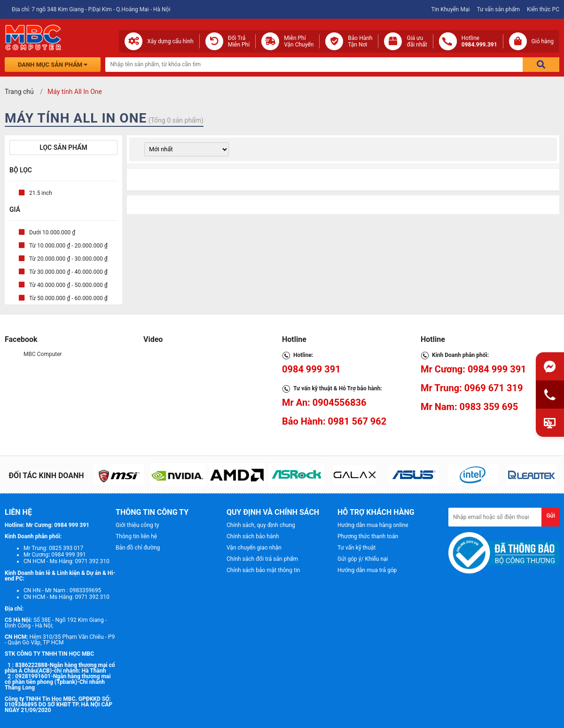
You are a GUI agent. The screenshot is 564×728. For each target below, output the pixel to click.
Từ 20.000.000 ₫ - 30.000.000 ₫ (68, 259)
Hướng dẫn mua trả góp (367, 570)
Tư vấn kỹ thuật (356, 548)
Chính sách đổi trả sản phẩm (262, 559)
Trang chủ (19, 92)
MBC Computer (43, 354)
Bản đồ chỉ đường (138, 548)
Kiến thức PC (543, 9)
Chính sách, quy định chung (261, 525)
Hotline (479, 41)
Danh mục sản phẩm (53, 65)
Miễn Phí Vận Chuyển (299, 41)
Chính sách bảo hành (253, 536)
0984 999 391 (311, 369)
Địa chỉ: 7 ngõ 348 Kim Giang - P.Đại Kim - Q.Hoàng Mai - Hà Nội (91, 9)
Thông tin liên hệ (136, 536)
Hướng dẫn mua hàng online (373, 525)
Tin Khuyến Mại (450, 9)
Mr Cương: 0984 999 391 (474, 369)
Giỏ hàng (543, 41)
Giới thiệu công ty (137, 525)
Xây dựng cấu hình (170, 41)
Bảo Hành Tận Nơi (360, 41)
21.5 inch (41, 193)
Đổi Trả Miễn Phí (239, 41)
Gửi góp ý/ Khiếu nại (363, 559)
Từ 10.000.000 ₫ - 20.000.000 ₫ (68, 246)
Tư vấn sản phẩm (498, 9)
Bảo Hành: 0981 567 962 (334, 421)
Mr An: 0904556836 (324, 403)
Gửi (551, 516)
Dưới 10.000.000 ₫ (52, 232)
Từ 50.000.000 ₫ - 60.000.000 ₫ (68, 298)
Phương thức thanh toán (368, 536)
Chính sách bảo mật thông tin (263, 570)
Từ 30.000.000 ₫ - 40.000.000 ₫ (68, 272)
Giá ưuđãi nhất (417, 41)
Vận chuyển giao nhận (254, 548)
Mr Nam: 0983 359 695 (469, 407)
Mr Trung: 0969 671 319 (472, 388)
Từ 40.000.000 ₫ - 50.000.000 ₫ (68, 285)
